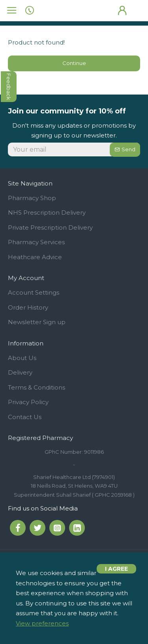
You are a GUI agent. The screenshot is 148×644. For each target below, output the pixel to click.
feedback (9, 87)
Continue (74, 63)
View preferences (42, 623)
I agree (116, 569)
